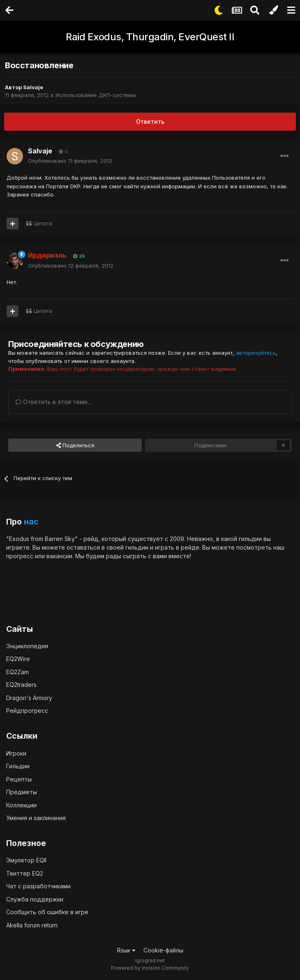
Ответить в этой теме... (53, 402)
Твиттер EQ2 (25, 873)
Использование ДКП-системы (96, 95)
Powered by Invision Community (150, 968)
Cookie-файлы (163, 950)
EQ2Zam (17, 672)
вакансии (59, 556)
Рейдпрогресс (27, 711)
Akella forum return (32, 925)
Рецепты (19, 779)
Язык (126, 950)
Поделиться (75, 445)
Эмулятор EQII (26, 860)
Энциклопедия (27, 646)
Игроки (16, 753)
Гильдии (18, 766)
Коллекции (21, 805)
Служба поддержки (35, 899)
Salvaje (33, 87)
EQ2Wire (18, 659)
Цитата (43, 223)
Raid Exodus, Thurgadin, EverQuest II (150, 37)
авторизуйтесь (256, 353)
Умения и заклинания (36, 818)
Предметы (22, 792)
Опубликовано (70, 161)
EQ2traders (21, 685)
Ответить (150, 121)
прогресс (20, 556)
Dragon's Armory (29, 698)
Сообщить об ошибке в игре (47, 912)
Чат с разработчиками (38, 886)
